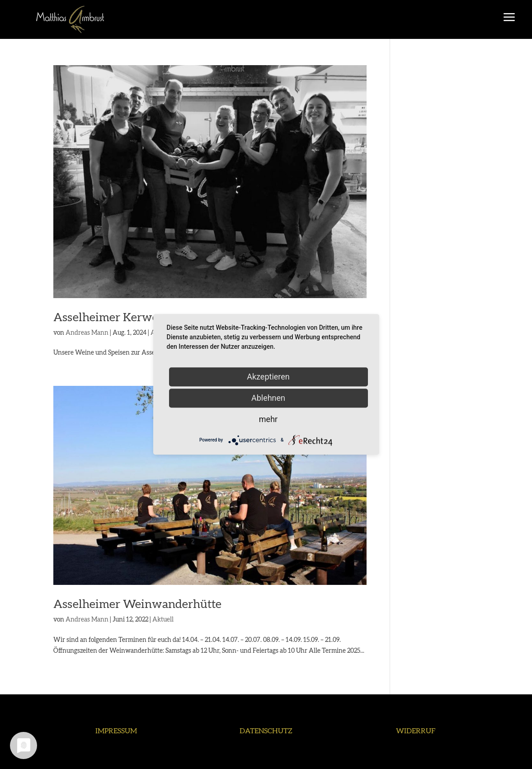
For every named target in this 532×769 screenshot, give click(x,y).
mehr (268, 419)
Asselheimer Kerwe (106, 318)
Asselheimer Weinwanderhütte (137, 604)
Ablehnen (268, 398)
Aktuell (163, 620)
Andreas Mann (87, 333)
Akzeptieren (268, 377)
